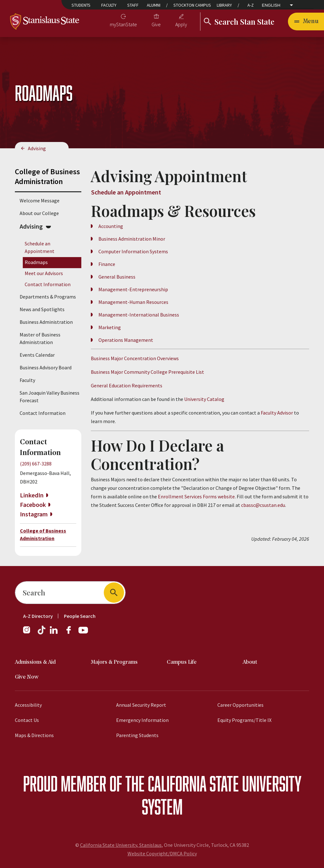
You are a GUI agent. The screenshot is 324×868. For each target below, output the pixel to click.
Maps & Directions (34, 735)
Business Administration (46, 322)
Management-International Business (139, 315)
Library (224, 5)
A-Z (251, 5)
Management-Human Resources (133, 302)
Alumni (154, 5)
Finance (107, 264)
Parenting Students (137, 735)
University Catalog (204, 399)
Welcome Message (40, 200)
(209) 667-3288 (36, 464)
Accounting (111, 226)
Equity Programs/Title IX (244, 720)
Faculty (109, 5)
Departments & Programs (48, 297)
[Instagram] (29, 633)
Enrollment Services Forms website (196, 496)
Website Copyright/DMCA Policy (162, 853)
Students (81, 5)
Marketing (110, 327)
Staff (133, 5)
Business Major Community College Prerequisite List (147, 372)
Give (156, 24)
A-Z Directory (38, 616)
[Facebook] (71, 633)
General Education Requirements (127, 385)
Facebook (33, 505)
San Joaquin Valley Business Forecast (50, 397)
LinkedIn (32, 495)
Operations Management (126, 340)
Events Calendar (37, 355)
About (250, 662)
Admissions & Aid (35, 662)
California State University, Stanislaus (121, 845)
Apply (181, 24)
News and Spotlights (42, 309)
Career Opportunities (240, 705)
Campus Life (182, 662)
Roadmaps (36, 262)
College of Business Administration (47, 176)
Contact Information (48, 284)
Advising (37, 148)
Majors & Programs (114, 662)
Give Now (27, 677)
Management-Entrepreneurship (133, 289)
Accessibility (28, 705)
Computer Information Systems (133, 251)
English (271, 5)
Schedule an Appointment (126, 192)
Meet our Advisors (44, 273)
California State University (224, 783)
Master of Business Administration (40, 338)
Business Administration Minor (132, 239)
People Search (80, 616)
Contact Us (27, 720)
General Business (117, 277)
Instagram (34, 514)
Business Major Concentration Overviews (135, 358)
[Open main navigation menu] (306, 22)
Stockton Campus (192, 5)
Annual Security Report (141, 705)
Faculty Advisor (277, 413)
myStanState (123, 24)
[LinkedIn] (54, 633)
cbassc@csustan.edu (263, 505)
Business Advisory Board (46, 367)
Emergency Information (142, 720)
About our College (39, 213)
